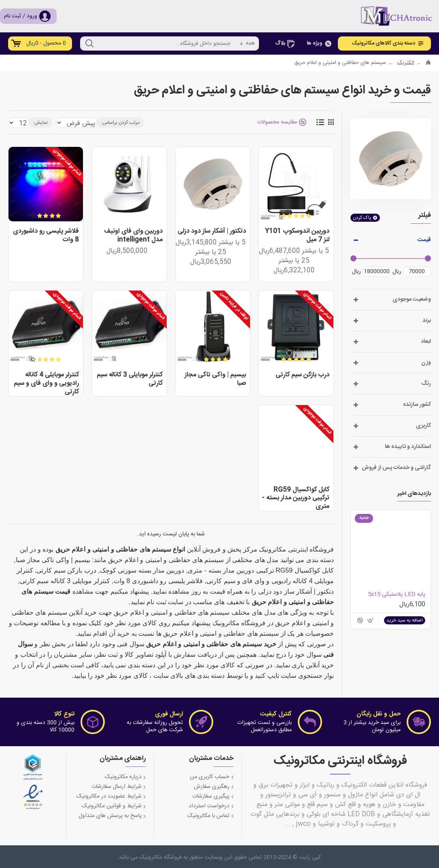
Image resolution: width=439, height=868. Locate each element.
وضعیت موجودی (412, 299)
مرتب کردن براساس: (118, 123)
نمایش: (37, 123)
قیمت (424, 240)
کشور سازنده (417, 405)
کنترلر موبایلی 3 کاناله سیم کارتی (130, 380)
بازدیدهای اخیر (414, 494)
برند (427, 320)
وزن (426, 363)
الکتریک (406, 63)
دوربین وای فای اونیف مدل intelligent (133, 236)
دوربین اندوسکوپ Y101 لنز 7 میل (297, 236)
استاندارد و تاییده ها (408, 447)
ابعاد (426, 342)
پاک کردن (362, 218)
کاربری (423, 426)
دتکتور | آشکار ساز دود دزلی (212, 232)
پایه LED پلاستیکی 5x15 (397, 594)
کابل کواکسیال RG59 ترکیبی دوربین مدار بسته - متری (296, 499)
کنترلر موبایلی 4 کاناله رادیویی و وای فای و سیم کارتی (46, 384)
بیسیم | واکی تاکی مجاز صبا (215, 380)
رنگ (426, 384)
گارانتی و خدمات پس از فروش (396, 468)
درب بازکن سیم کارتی (302, 375)
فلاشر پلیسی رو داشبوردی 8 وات (46, 236)
